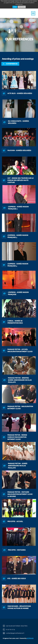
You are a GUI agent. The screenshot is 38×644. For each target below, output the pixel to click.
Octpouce (30, 638)
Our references (12, 64)
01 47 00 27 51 (10, 629)
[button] (33, 13)
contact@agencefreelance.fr (15, 633)
